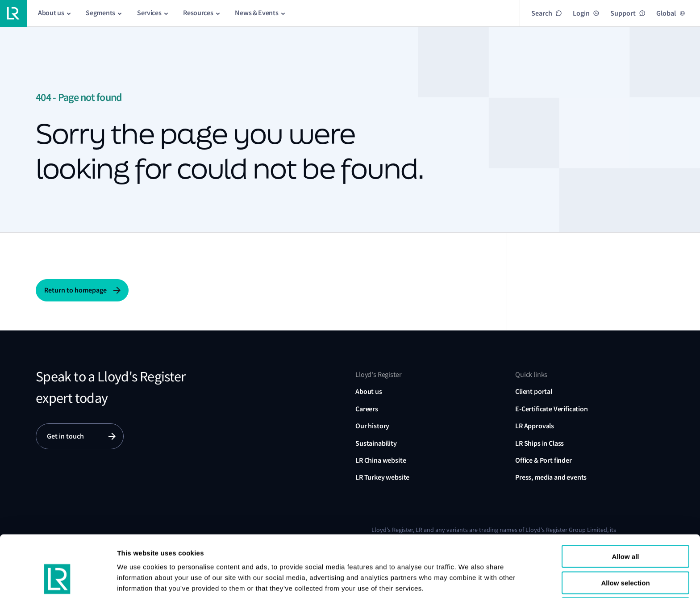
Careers (367, 409)
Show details (138, 580)
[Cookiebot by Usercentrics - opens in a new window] (58, 581)
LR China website (381, 460)
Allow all (626, 506)
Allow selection (625, 533)
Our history (372, 426)
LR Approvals (535, 426)
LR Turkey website (382, 477)
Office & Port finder (544, 460)
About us (369, 391)
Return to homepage (75, 290)
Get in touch (65, 436)
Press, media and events (551, 477)
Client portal (534, 391)
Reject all (625, 558)
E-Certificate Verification (552, 409)
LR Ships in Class (540, 443)
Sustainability (376, 443)
